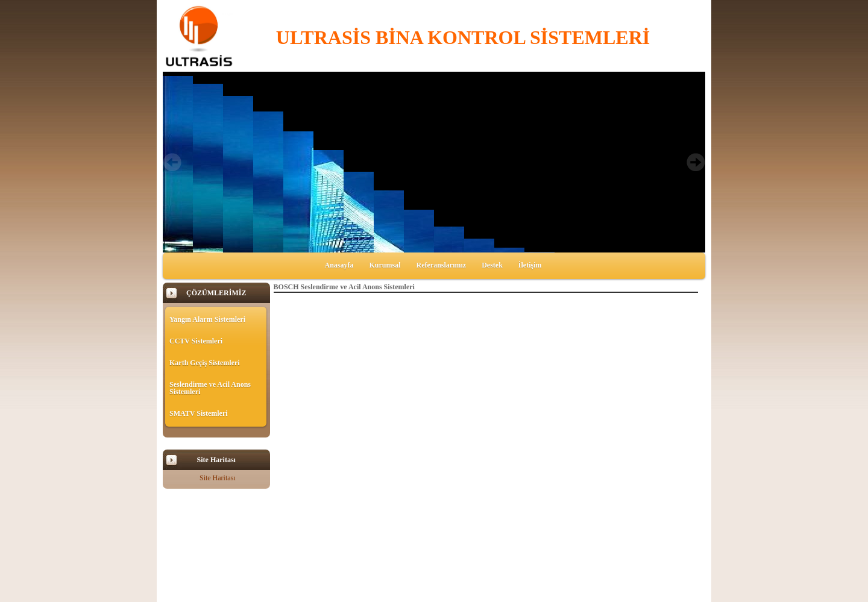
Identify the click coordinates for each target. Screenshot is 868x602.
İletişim (530, 265)
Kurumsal (385, 265)
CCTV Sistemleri (196, 341)
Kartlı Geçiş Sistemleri (205, 363)
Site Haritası (218, 478)
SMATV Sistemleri (199, 413)
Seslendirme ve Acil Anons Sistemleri (210, 388)
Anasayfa (339, 265)
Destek (492, 265)
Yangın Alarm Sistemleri (207, 319)
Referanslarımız (442, 265)
